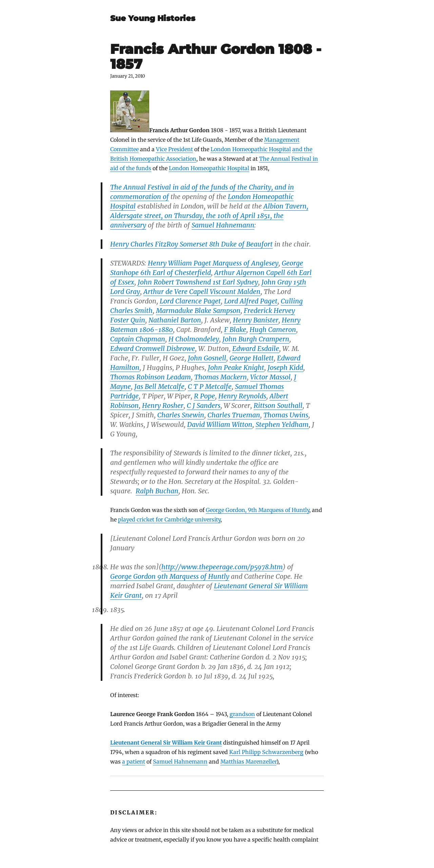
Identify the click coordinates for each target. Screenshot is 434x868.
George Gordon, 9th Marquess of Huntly (258, 510)
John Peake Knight (236, 368)
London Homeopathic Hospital (251, 149)
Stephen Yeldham (282, 425)
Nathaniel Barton (175, 320)
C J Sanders (204, 406)
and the (302, 149)
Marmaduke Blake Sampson (198, 311)
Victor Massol (270, 377)
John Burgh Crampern (256, 339)
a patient (134, 762)
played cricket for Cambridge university (169, 519)
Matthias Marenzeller (248, 762)
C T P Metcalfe (210, 387)
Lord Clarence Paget (190, 301)
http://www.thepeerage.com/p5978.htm (222, 567)
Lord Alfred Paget (251, 301)
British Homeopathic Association (153, 159)
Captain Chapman (138, 339)
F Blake (235, 330)
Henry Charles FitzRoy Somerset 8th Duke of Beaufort (191, 244)
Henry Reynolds (242, 396)
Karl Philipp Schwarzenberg (266, 752)
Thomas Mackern (221, 377)
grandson (242, 714)
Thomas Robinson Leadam (151, 377)
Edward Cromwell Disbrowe (153, 349)
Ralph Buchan (157, 491)
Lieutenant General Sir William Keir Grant (166, 743)
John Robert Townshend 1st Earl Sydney (198, 282)
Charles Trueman (234, 415)
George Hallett (252, 358)
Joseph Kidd (285, 368)
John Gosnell (207, 358)
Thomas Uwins (286, 415)
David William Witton (220, 425)
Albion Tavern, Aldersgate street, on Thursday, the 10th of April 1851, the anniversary (209, 216)
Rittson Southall (278, 406)
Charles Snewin (181, 415)
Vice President (174, 149)
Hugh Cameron (273, 330)
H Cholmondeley (194, 339)
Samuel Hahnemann (223, 225)
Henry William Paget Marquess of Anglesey (213, 263)
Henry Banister (256, 320)
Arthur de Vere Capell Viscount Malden (202, 292)
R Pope (204, 396)
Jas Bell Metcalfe (159, 387)
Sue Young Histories (153, 18)
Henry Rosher (163, 406)
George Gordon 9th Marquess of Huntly (170, 576)
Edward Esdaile (256, 349)
